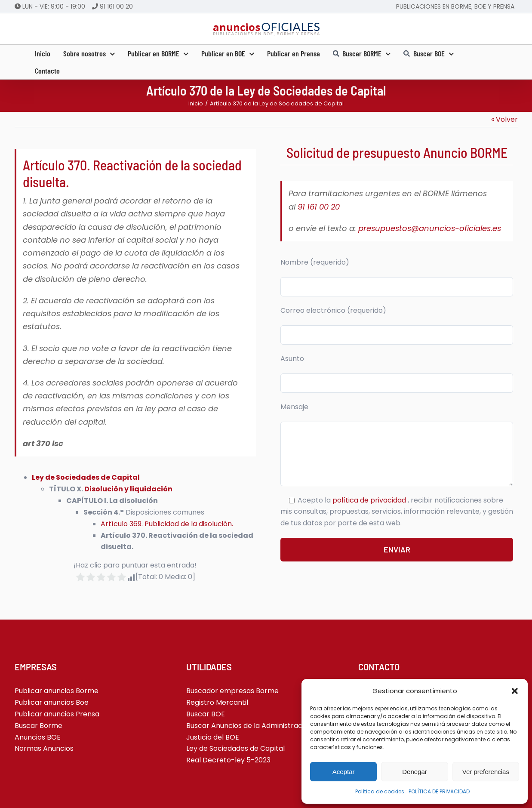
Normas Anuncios (44, 748)
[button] (515, 691)
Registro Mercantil (217, 702)
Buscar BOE (206, 714)
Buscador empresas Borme (232, 691)
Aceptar (344, 772)
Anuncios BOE (38, 737)
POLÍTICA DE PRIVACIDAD (439, 791)
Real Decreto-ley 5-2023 (228, 760)
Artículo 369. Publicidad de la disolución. (167, 524)
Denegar (415, 772)
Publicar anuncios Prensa (57, 714)
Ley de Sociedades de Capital (86, 477)
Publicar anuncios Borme (57, 691)
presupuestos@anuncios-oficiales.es (430, 228)
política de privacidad (370, 500)
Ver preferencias (486, 772)
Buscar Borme (38, 726)
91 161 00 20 (116, 6)
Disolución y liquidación (128, 489)
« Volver (504, 119)
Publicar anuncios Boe (52, 702)
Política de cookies (380, 791)
